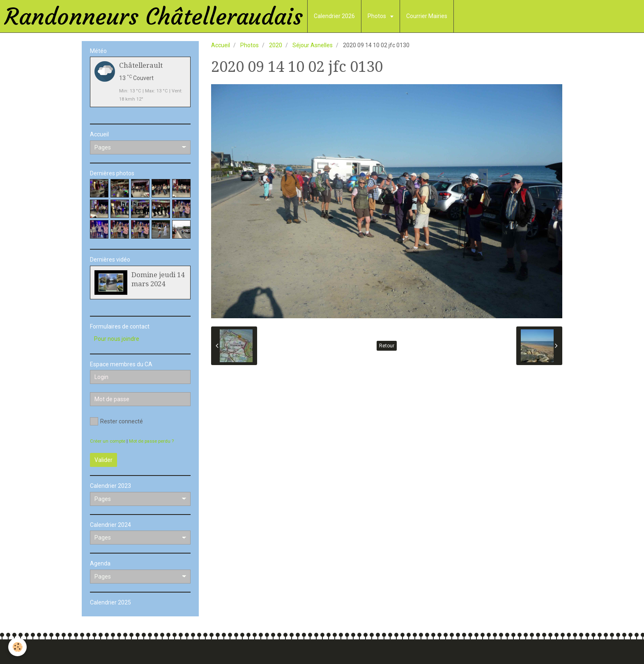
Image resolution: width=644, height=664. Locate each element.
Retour (387, 346)
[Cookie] (17, 647)
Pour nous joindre (117, 339)
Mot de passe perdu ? (151, 441)
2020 (276, 45)
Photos (377, 16)
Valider (103, 460)
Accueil (221, 45)
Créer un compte (108, 441)
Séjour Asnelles (313, 45)
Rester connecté (116, 421)
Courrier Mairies (427, 16)
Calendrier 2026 (334, 16)
